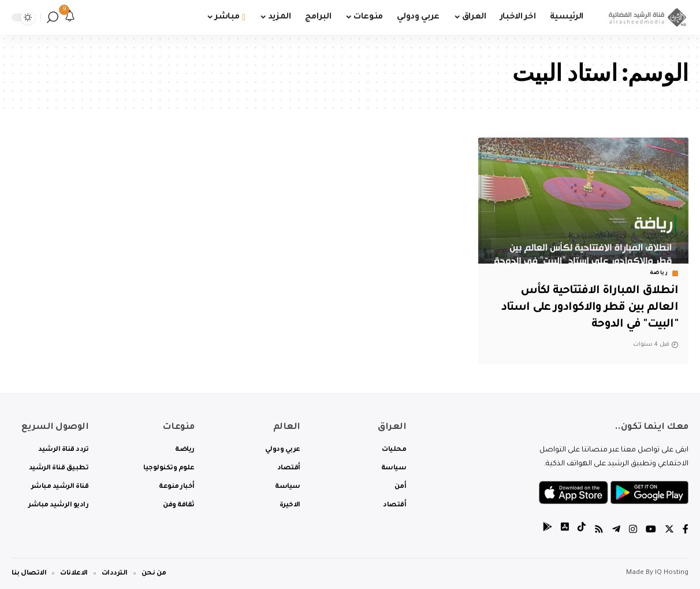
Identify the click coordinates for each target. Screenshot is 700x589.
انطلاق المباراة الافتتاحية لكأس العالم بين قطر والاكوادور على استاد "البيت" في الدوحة (587, 308)
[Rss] (599, 531)
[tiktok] (582, 531)
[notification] (70, 17)
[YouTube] (651, 531)
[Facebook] (686, 531)
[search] (53, 17)
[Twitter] (669, 531)
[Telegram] (616, 531)
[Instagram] (633, 531)
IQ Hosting (672, 573)
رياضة (659, 273)
